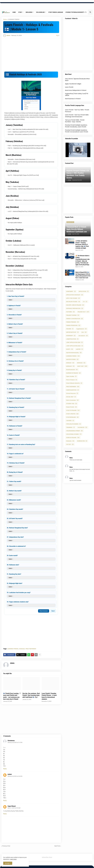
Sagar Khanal (12, 806)
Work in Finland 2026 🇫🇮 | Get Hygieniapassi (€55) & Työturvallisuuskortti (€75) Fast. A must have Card (83, 275)
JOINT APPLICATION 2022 (75, 346)
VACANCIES (82, 427)
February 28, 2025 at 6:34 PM (15, 776)
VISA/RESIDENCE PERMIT (74, 431)
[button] (86, 12)
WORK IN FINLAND (73, 438)
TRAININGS (70, 427)
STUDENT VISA (72, 404)
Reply (5, 769)
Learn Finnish (69, 87)
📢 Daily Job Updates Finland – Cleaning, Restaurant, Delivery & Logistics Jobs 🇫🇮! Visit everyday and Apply (82, 244)
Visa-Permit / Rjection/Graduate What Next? (77, 80)
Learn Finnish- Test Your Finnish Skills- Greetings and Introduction (77, 116)
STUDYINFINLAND (72, 417)
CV (85, 302)
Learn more (13, 859)
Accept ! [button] (8, 863)
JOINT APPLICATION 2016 (74, 342)
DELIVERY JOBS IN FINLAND (75, 305)
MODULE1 (22, 649)
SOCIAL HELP (71, 397)
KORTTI (70, 349)
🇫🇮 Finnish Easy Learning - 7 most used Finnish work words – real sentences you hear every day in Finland (12, 696)
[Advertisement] (31, 54)
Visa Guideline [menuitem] (40, 12)
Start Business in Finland (73, 99)
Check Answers (44, 611)
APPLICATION (84, 291)
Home (3, 5)
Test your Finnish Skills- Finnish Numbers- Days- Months (75, 121)
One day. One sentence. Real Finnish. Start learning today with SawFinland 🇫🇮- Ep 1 (31, 695)
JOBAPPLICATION (72, 339)
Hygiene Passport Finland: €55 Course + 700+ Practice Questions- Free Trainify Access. (78, 174)
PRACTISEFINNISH (31, 649)
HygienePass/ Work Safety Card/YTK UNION (77, 95)
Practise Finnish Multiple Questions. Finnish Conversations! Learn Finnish (77, 131)
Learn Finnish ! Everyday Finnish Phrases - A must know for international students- (49, 696)
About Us (9, 5)
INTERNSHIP (71, 336)
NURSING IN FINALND (73, 373)
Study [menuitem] (20, 12)
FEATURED (70, 312)
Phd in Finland (72, 380)
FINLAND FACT (83, 312)
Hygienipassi (82, 329)
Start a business (72, 400)
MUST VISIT (82, 366)
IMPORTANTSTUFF (72, 332)
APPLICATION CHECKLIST (75, 295)
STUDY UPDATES (72, 414)
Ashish (10, 774)
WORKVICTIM (82, 441)
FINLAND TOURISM (73, 315)
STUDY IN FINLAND (73, 410)
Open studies (71, 376)
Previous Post (6, 846)
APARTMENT (71, 291)
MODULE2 (81, 363)
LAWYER (79, 349)
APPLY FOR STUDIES (73, 298)
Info (84, 332)
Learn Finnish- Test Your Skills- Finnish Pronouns (77, 111)
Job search (83, 336)
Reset (53, 611)
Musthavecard (72, 370)
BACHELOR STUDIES (73, 302)
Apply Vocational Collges (73, 84)
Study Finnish (72, 407)
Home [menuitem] (14, 12)
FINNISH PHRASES (73, 322)
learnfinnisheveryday (74, 353)
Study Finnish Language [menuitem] (56, 12)
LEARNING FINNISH (14, 19)
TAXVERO (70, 421)
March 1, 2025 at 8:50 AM (14, 808)
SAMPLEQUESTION (73, 390)
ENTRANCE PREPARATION (75, 308)
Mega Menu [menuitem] (29, 12)
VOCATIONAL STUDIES (74, 434)
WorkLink (70, 441)
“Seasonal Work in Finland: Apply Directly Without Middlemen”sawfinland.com (77, 229)
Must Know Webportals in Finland (76, 90)
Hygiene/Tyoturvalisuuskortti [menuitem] (75, 12)
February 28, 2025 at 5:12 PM (15, 743)
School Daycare (72, 393)
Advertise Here (47, 857)
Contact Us (16, 5)
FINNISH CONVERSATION (75, 319)
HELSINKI (70, 329)
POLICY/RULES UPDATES (74, 383)
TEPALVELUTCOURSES (73, 424)
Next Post (57, 846)
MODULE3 (70, 366)
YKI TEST (70, 444)
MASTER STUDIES (72, 359)
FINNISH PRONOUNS (73, 325)
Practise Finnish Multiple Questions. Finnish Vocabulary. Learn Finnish (76, 126)
